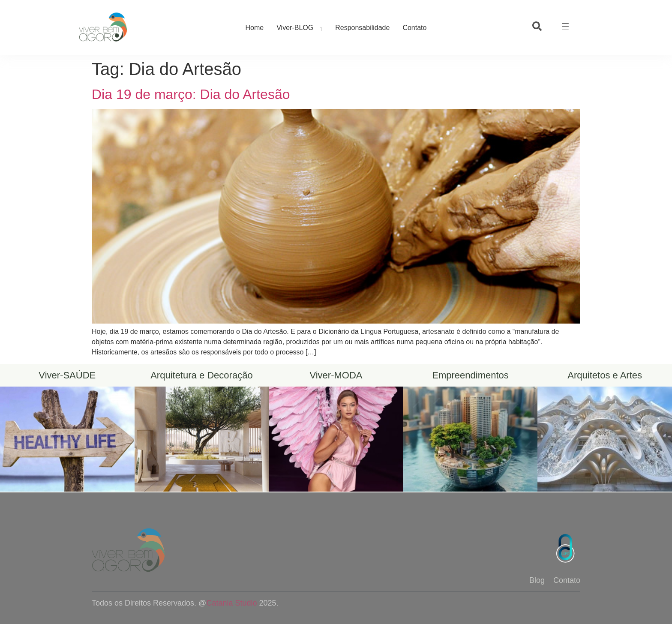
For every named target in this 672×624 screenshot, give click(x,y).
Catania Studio (231, 603)
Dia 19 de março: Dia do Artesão (191, 94)
